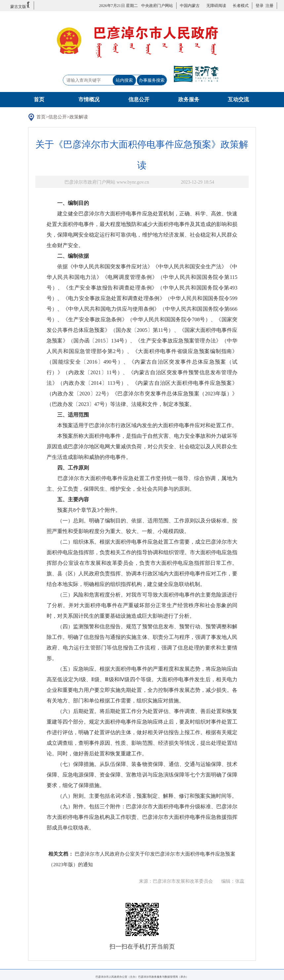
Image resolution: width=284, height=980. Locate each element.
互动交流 (238, 99)
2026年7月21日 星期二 (119, 6)
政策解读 (79, 117)
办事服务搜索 (152, 80)
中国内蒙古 (190, 6)
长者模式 (241, 6)
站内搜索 (124, 80)
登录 (260, 6)
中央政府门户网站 (157, 6)
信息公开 (139, 99)
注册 (268, 6)
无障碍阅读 (216, 6)
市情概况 (89, 99)
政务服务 (189, 99)
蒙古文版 (20, 5)
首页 (39, 99)
